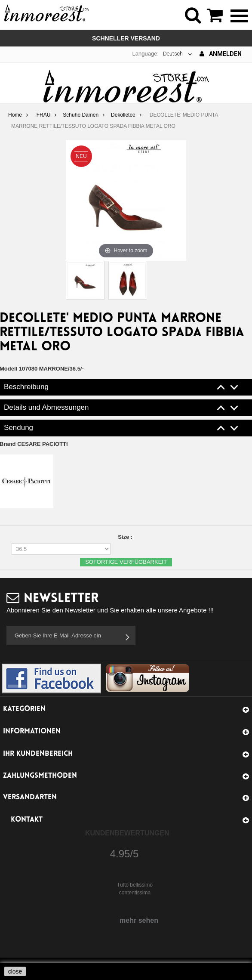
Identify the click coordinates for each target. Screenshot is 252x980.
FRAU (44, 115)
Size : (126, 537)
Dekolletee (123, 115)
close (15, 971)
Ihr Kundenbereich (38, 754)
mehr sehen (139, 920)
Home (15, 115)
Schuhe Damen (81, 115)
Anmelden (221, 54)
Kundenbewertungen (127, 833)
